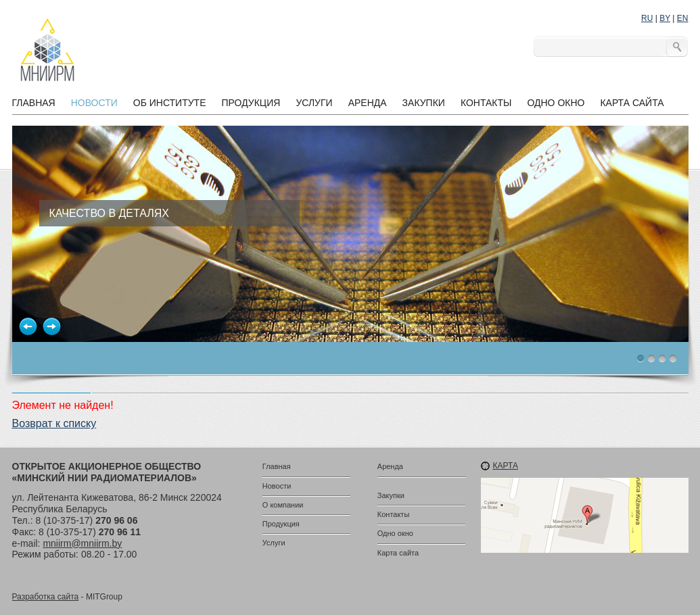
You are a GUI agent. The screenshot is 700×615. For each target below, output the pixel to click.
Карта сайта (632, 103)
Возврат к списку (54, 423)
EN (683, 18)
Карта (506, 466)
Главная (34, 103)
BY (665, 18)
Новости (94, 103)
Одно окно (556, 103)
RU (647, 18)
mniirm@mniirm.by (82, 543)
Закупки (424, 103)
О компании (283, 505)
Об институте (170, 103)
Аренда (368, 103)
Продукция (251, 103)
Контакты (486, 103)
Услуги (314, 103)
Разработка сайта (46, 597)
